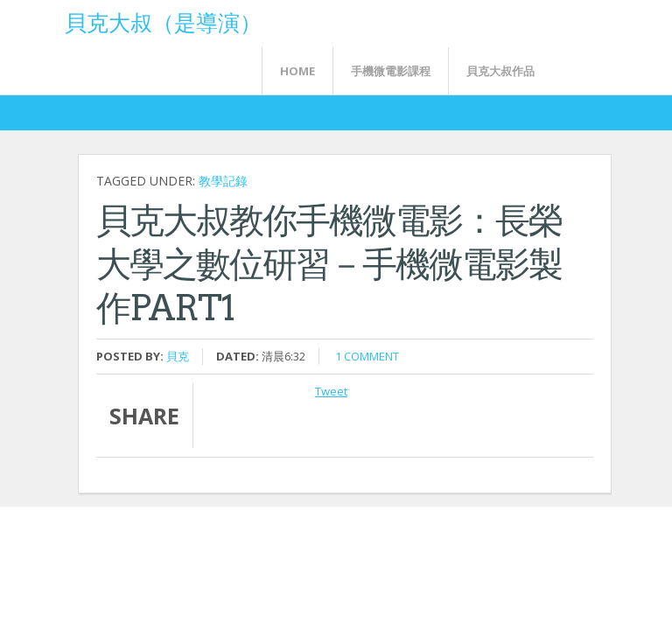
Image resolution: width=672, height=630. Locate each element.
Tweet (331, 391)
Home (297, 71)
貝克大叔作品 (500, 71)
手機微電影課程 (391, 71)
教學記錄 (223, 181)
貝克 (178, 356)
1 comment (367, 356)
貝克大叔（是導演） (163, 21)
